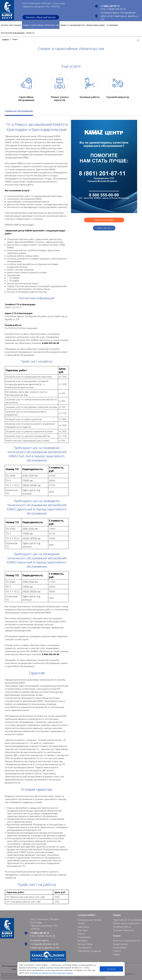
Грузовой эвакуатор (118, 97)
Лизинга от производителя (127, 941)
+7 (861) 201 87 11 (110, 6)
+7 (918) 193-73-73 (116, 9)
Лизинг (116, 954)
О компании (112, 25)
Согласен (111, 969)
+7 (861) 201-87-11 (104, 228)
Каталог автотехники (11, 25)
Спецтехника (84, 937)
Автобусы (83, 941)
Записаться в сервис (104, 220)
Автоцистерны (85, 944)
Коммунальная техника (90, 920)
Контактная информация (13, 33)
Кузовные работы (90, 97)
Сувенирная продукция (89, 951)
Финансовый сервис (96, 25)
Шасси (81, 934)
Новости (30, 33)
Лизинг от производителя (73, 25)
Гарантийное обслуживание (26, 99)
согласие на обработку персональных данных (51, 973)
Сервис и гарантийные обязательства (41, 25)
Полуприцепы (85, 948)
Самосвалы (83, 927)
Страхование (120, 948)
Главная (5, 39)
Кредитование (120, 944)
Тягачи (81, 923)
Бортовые (83, 930)
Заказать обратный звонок (41, 17)
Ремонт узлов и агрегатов (60, 99)
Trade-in (117, 951)
